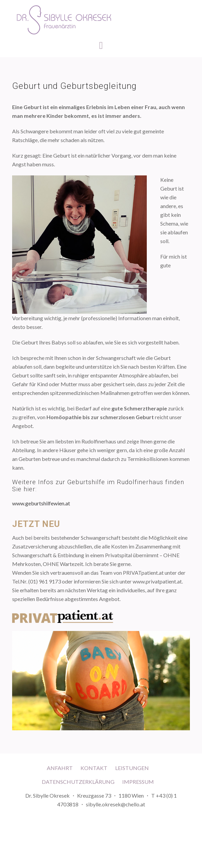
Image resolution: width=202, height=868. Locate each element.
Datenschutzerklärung (78, 782)
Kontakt (94, 768)
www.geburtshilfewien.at (41, 503)
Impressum (138, 782)
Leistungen (132, 768)
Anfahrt (60, 768)
